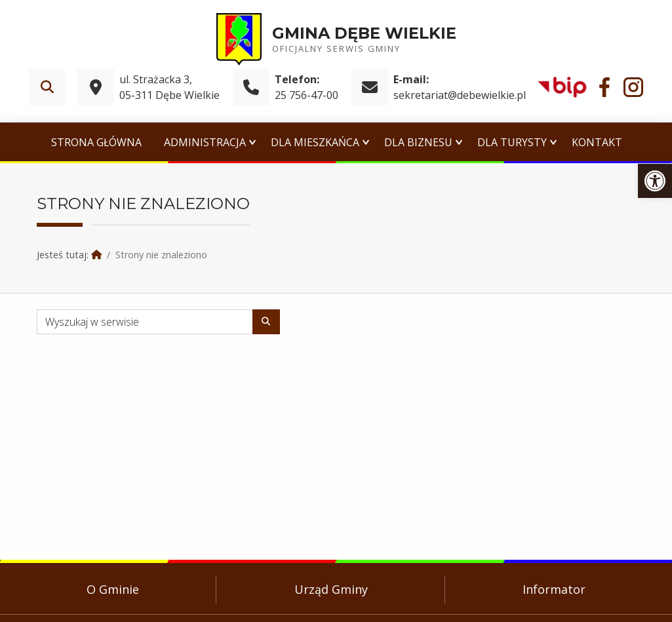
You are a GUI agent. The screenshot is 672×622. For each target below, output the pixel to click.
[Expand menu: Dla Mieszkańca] (366, 142)
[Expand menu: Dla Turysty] (553, 142)
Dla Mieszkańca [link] (315, 142)
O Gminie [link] (113, 589)
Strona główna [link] (96, 142)
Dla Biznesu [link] (418, 142)
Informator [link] (554, 589)
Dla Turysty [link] (512, 142)
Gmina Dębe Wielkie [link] (364, 33)
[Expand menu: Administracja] (252, 142)
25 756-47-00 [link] (306, 95)
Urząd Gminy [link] (331, 589)
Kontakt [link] (597, 142)
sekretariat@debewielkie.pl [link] (460, 95)
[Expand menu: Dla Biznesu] (459, 142)
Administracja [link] (205, 142)
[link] (655, 181)
